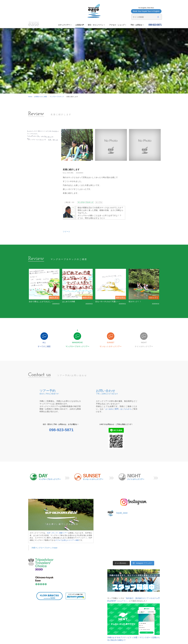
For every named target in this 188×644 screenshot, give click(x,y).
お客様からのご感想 (41, 97)
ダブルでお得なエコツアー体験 (67, 540)
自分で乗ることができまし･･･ (41, 302)
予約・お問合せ (137, 25)
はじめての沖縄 (69, 302)
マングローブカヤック (57, 97)
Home (30, 97)
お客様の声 (80, 25)
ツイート (66, 232)
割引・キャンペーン (96, 25)
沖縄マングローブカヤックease (44, 548)
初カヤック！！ (135, 302)
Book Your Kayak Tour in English (146, 11)
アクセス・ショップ (117, 25)
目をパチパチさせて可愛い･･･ (108, 302)
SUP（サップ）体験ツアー (57, 533)
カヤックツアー (65, 25)
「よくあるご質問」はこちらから (118, 409)
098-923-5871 (155, 25)
